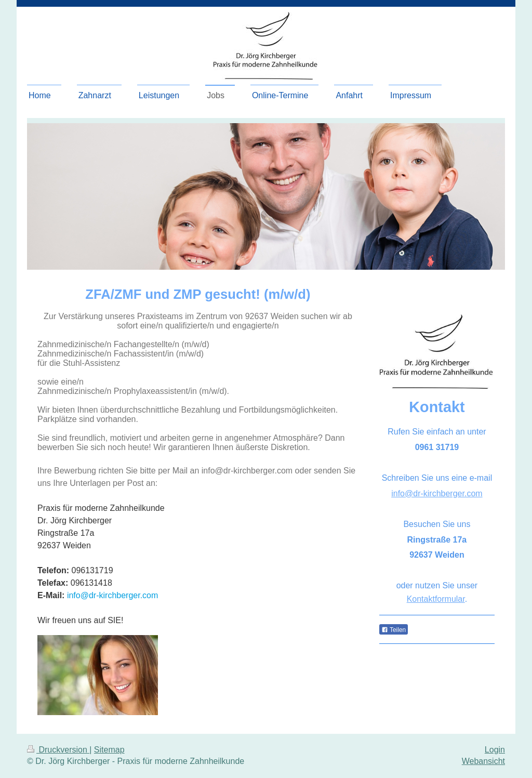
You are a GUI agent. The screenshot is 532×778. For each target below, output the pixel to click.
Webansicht (483, 761)
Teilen (394, 630)
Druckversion (58, 750)
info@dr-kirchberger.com (112, 595)
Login (495, 750)
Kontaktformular (436, 599)
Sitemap (109, 750)
